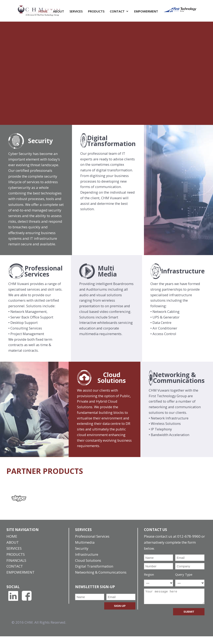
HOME (43, 13)
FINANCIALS (16, 568)
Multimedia (85, 550)
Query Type (184, 582)
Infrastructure (87, 562)
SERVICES (76, 13)
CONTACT (117, 13)
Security (82, 556)
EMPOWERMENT (146, 13)
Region (149, 582)
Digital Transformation (94, 574)
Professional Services (92, 544)
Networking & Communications (101, 580)
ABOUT (59, 13)
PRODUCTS (96, 13)
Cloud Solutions (88, 568)
